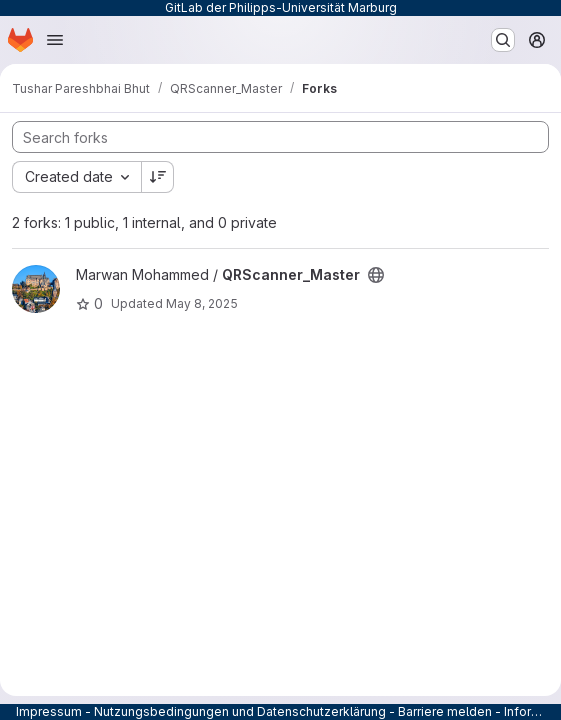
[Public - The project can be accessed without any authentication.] (376, 275)
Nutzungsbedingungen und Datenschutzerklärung (240, 711)
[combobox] (76, 177)
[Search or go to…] (503, 40)
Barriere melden (445, 711)
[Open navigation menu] (55, 40)
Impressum (49, 711)
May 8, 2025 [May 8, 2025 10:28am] (202, 303)
